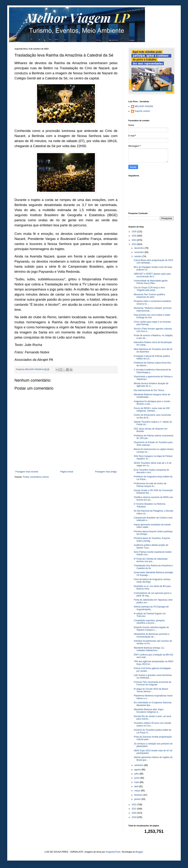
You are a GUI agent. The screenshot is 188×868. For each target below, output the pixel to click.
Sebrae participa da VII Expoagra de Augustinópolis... (151, 608)
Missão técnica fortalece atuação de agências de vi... (151, 385)
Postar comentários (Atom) (36, 477)
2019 (134, 817)
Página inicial (67, 472)
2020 (134, 813)
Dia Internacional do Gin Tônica (149, 390)
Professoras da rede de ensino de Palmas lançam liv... (150, 485)
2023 (134, 244)
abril (137, 786)
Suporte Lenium (142, 111)
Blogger (139, 852)
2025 (134, 236)
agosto (138, 770)
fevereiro (139, 795)
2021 (134, 809)
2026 (134, 232)
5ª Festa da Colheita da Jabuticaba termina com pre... (151, 560)
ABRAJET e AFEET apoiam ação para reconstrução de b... (152, 275)
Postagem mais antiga (106, 472)
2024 (134, 240)
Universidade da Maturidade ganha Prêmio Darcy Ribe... (151, 282)
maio (137, 782)
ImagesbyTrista (113, 852)
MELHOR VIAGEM (144, 106)
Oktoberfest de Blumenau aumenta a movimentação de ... (151, 635)
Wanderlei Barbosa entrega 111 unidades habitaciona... (149, 649)
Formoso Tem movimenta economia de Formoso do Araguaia (152, 683)
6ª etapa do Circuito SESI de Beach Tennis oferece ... (151, 690)
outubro (138, 256)
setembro (139, 765)
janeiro (138, 799)
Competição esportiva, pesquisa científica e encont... (149, 622)
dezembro (139, 248)
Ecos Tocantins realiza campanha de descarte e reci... (151, 471)
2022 (134, 805)
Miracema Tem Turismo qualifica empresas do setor (149, 296)
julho (137, 774)
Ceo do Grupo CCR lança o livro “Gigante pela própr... (149, 289)
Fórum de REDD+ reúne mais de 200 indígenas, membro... (152, 410)
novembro (139, 252)
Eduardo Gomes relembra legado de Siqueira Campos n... (151, 629)
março (138, 791)
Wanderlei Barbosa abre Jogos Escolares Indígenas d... (149, 711)
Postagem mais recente (27, 472)
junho (137, 778)
